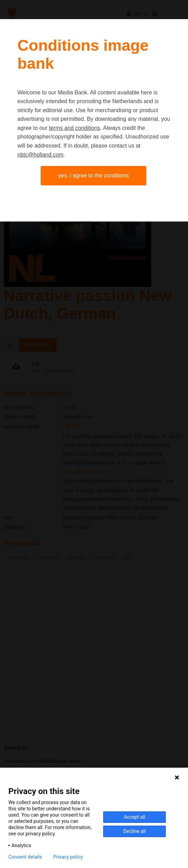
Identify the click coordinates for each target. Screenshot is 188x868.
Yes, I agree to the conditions (93, 176)
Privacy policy (68, 857)
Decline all (134, 831)
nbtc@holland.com (40, 155)
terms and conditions (75, 128)
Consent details (25, 857)
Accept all (134, 817)
